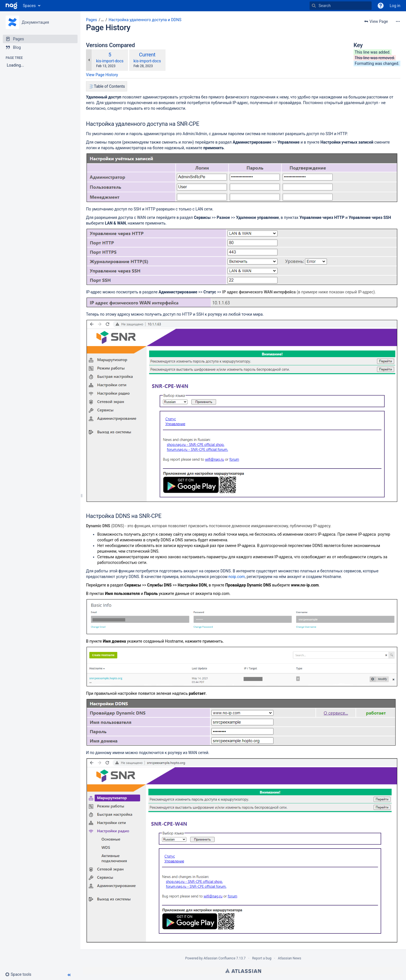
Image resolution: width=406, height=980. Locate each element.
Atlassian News (290, 958)
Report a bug (262, 958)
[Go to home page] (11, 6)
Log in (395, 6)
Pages (91, 20)
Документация (35, 22)
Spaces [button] (29, 6)
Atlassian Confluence (219, 958)
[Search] (341, 6)
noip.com (237, 577)
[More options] (398, 21)
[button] (20, 974)
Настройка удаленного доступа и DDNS (145, 20)
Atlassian (243, 971)
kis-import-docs (110, 61)
